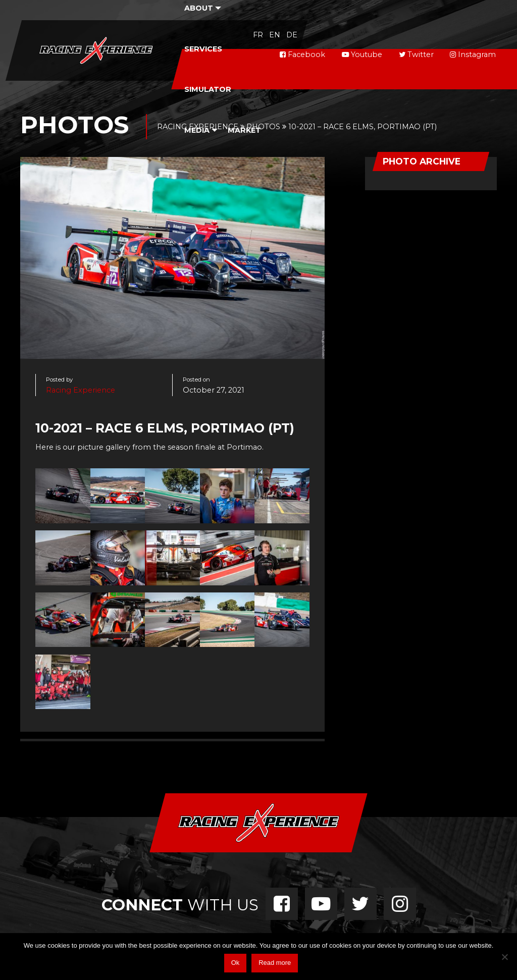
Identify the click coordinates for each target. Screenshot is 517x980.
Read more (275, 963)
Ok (236, 963)
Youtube (362, 55)
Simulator (208, 89)
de (292, 35)
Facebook (302, 55)
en (275, 35)
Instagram (473, 55)
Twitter (416, 55)
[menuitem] (203, 49)
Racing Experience (81, 390)
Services (203, 49)
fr (258, 35)
